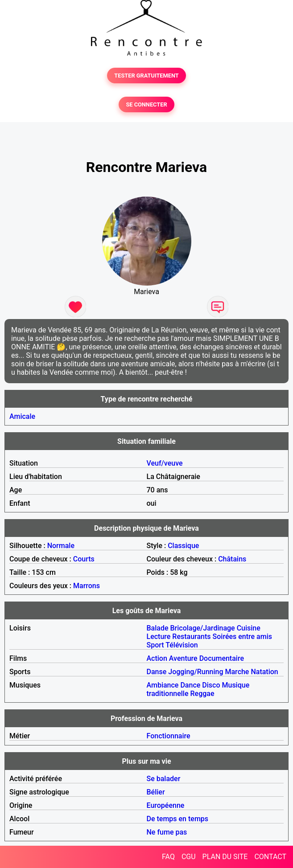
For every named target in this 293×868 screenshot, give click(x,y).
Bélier (156, 792)
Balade (158, 628)
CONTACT (270, 857)
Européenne (166, 805)
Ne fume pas (167, 832)
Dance (190, 685)
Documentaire (222, 658)
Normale (61, 546)
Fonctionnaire (169, 736)
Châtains (232, 559)
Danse (157, 672)
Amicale (22, 416)
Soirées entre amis (242, 637)
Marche (237, 672)
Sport (155, 645)
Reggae (202, 694)
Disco (211, 685)
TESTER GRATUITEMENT (146, 76)
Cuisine (249, 628)
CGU (189, 857)
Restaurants (191, 637)
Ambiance (163, 685)
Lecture (159, 637)
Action (157, 658)
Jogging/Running (196, 672)
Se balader (164, 779)
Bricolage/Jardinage (203, 628)
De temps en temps (178, 819)
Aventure (183, 658)
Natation (264, 672)
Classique (183, 546)
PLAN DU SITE (225, 857)
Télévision (182, 645)
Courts (84, 559)
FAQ (168, 857)
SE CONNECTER (146, 104)
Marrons (87, 586)
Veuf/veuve (165, 463)
